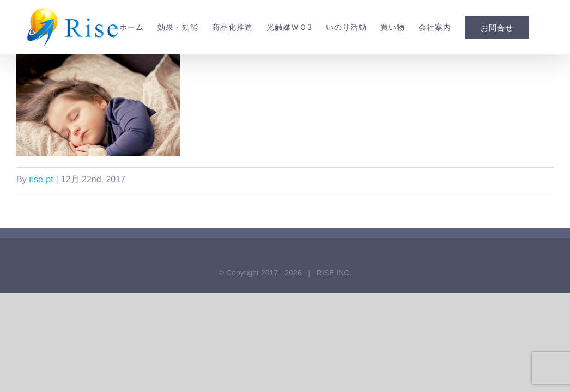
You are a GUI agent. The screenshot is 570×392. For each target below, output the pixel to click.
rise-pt (41, 223)
